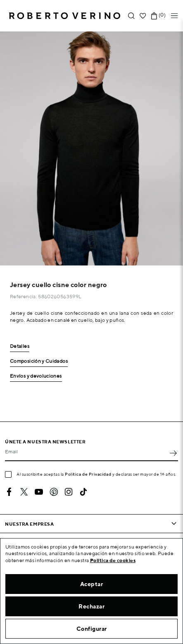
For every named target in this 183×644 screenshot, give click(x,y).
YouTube (39, 492)
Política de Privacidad (88, 474)
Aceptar (92, 584)
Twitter (24, 492)
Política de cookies (113, 560)
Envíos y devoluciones (36, 376)
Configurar (92, 629)
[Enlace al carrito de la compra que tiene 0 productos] (154, 16)
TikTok (83, 492)
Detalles (20, 346)
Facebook (9, 492)
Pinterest (54, 492)
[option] (91, 148)
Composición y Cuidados (39, 361)
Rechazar (91, 606)
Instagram (69, 492)
